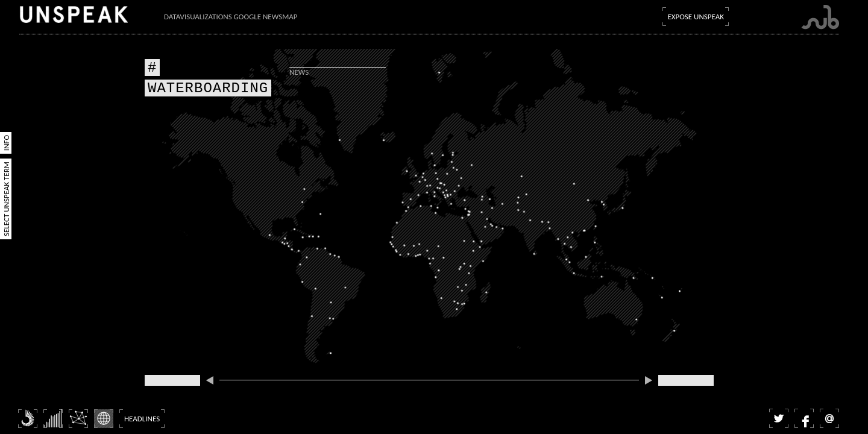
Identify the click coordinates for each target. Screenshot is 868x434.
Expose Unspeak (696, 17)
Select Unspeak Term (6, 199)
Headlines (142, 419)
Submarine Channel (820, 17)
